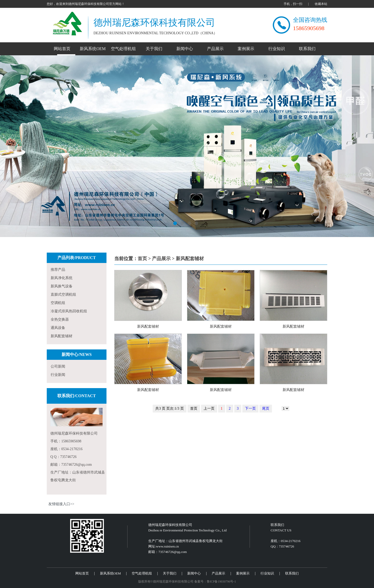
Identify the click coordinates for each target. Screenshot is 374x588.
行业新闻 (58, 375)
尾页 (266, 408)
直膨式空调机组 (63, 295)
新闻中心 (185, 49)
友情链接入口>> (61, 504)
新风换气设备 (62, 286)
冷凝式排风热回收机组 (69, 311)
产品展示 (215, 49)
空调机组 (58, 303)
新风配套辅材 (62, 336)
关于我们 (154, 49)
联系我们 (307, 49)
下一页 (250, 408)
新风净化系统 (62, 278)
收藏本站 (321, 4)
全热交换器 (60, 319)
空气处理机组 (123, 49)
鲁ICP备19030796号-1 (221, 582)
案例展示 (246, 49)
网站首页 (62, 49)
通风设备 (58, 328)
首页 (142, 259)
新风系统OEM (93, 49)
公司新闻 (58, 366)
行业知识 (277, 49)
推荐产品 (58, 270)
